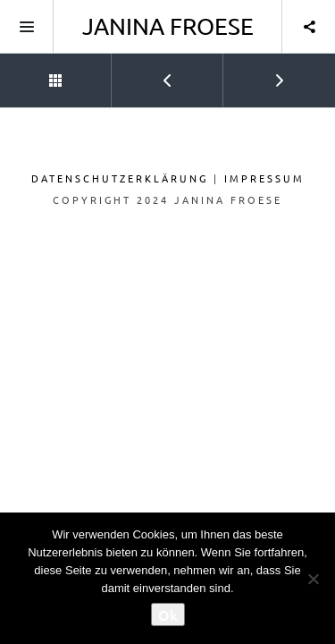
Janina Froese (168, 26)
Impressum (264, 178)
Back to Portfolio (31, 72)
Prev (143, 72)
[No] (313, 579)
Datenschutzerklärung (120, 178)
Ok (168, 614)
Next (255, 72)
